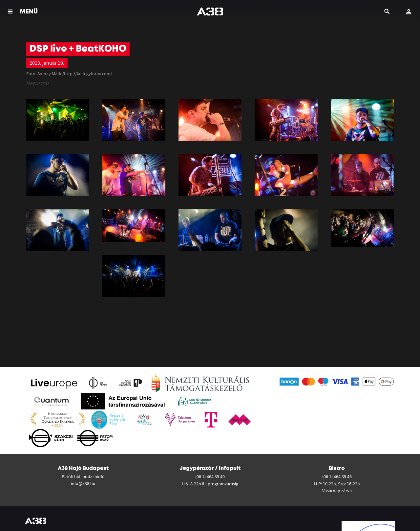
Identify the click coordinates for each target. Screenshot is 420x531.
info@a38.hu (83, 483)
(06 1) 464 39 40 (210, 476)
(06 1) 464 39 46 (337, 476)
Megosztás (38, 83)
